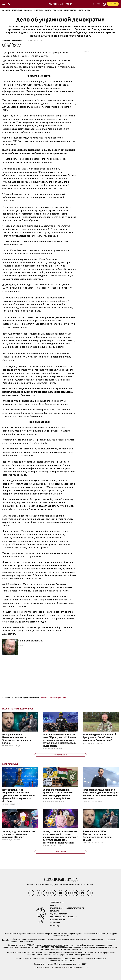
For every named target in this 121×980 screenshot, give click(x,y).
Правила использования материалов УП (67, 908)
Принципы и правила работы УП (63, 917)
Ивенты (48, 10)
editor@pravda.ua (67, 960)
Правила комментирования (53, 698)
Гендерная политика (58, 914)
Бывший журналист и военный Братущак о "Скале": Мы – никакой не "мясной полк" (100, 737)
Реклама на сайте (57, 902)
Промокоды (55, 926)
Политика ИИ (55, 911)
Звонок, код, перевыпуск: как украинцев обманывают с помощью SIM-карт (19, 834)
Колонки (28, 10)
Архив (87, 10)
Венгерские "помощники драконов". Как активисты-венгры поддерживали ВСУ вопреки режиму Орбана (58, 794)
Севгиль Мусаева (68, 958)
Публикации (17, 10)
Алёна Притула (100, 958)
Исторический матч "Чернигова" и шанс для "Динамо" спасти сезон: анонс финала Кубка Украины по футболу (19, 795)
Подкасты (57, 10)
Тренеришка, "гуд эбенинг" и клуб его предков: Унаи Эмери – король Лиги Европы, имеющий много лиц (101, 794)
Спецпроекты (70, 10)
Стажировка (55, 923)
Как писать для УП (57, 920)
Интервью (38, 10)
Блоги (80, 10)
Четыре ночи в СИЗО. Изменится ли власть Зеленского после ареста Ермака (17, 739)
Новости (6, 10)
